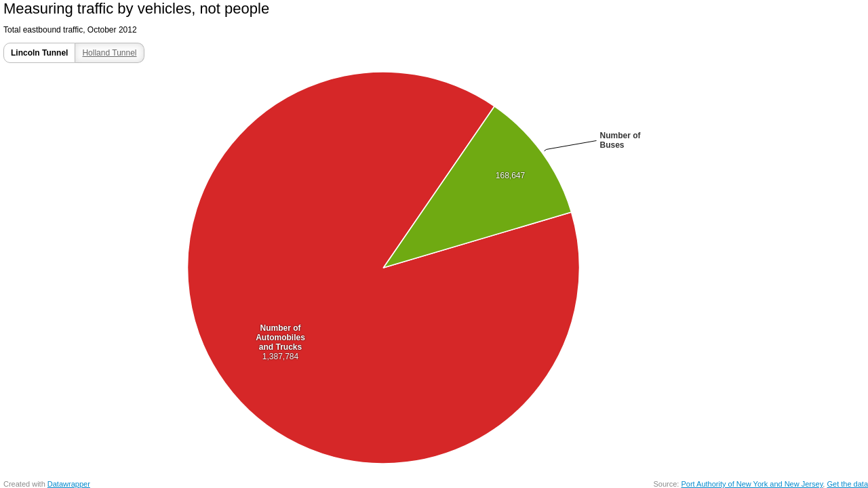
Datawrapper (69, 484)
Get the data (847, 484)
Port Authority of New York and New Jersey (752, 484)
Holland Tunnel (109, 53)
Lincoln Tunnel (39, 53)
